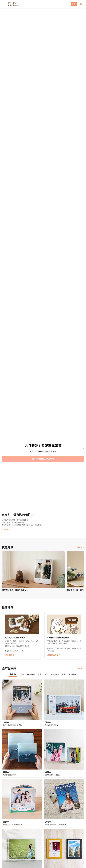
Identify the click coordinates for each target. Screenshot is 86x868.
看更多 (81, 547)
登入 (81, 4)
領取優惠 (9, 655)
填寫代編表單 (54, 655)
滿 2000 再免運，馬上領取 (43, 459)
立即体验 (6, 530)
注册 (74, 4)
